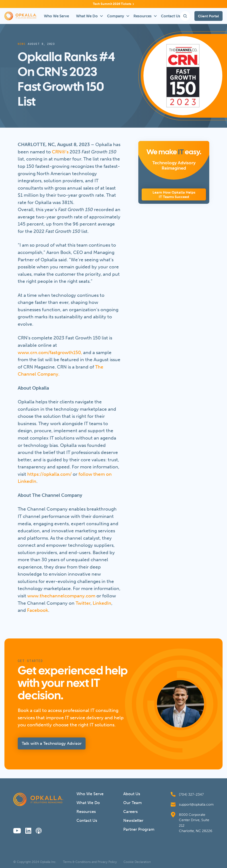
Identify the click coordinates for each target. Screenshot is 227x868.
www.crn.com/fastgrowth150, (50, 352)
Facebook (38, 610)
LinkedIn (102, 603)
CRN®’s (60, 152)
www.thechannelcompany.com (61, 596)
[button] (88, 16)
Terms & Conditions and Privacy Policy (90, 862)
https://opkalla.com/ (49, 474)
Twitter (83, 603)
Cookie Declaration (137, 862)
